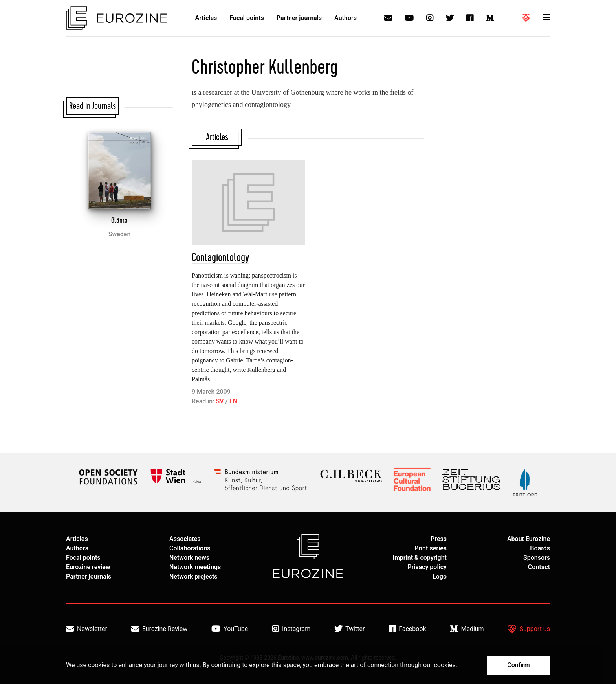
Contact (539, 567)
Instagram (291, 629)
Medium (467, 629)
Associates (185, 539)
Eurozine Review (159, 629)
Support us (529, 629)
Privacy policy (427, 567)
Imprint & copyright (420, 558)
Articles (206, 18)
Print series (431, 548)
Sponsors (537, 558)
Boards (540, 548)
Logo (440, 576)
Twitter (349, 629)
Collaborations (190, 548)
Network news (189, 558)
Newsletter (87, 629)
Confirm (518, 665)
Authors (346, 18)
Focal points (247, 18)
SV (220, 401)
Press (439, 539)
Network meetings (195, 567)
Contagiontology (220, 258)
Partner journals (299, 18)
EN (233, 401)
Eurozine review (88, 567)
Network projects (193, 576)
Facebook (407, 629)
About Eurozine (529, 539)
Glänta (119, 221)
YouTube (230, 629)
